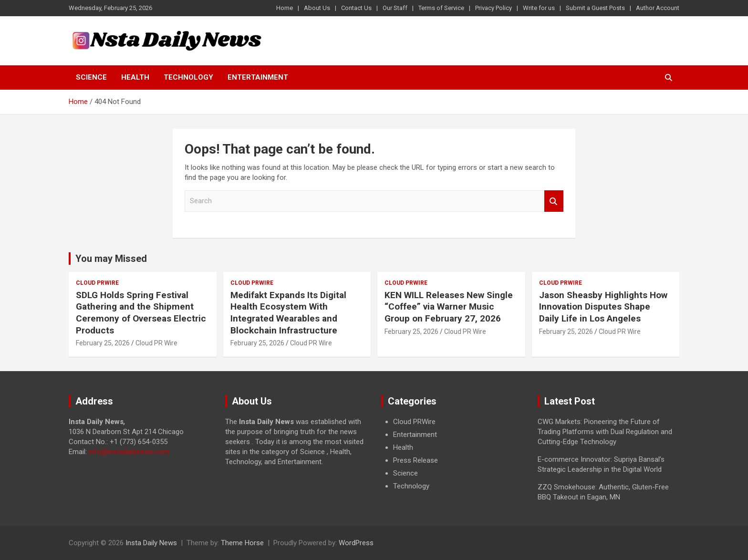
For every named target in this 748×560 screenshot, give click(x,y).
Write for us (539, 8)
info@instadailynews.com (129, 452)
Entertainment (258, 77)
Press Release (416, 460)
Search (554, 201)
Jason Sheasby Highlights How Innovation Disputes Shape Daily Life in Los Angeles (603, 307)
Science (91, 77)
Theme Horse (242, 543)
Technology (188, 77)
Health (135, 77)
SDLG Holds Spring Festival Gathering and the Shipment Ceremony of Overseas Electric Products (141, 313)
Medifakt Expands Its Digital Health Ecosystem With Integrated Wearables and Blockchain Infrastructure (288, 313)
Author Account (658, 8)
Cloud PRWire (97, 283)
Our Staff (395, 8)
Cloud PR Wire (156, 343)
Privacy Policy (493, 8)
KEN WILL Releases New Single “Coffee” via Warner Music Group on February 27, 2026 (449, 307)
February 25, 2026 (103, 343)
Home (285, 8)
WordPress (356, 543)
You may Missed (111, 259)
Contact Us (356, 8)
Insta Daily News (151, 543)
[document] (452, 454)
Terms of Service (441, 8)
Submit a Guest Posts (595, 8)
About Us (317, 8)
